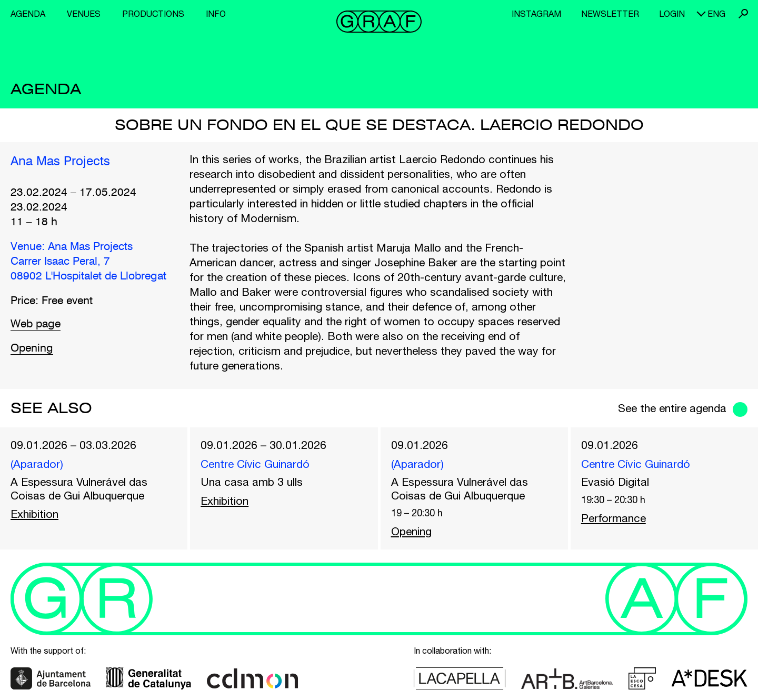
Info (216, 14)
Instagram (536, 14)
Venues (84, 14)
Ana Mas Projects (60, 162)
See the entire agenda (672, 408)
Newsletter (610, 14)
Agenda (28, 14)
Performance (614, 518)
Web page (36, 324)
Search (743, 14)
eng (716, 14)
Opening (32, 349)
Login (672, 14)
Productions (153, 14)
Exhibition (34, 514)
